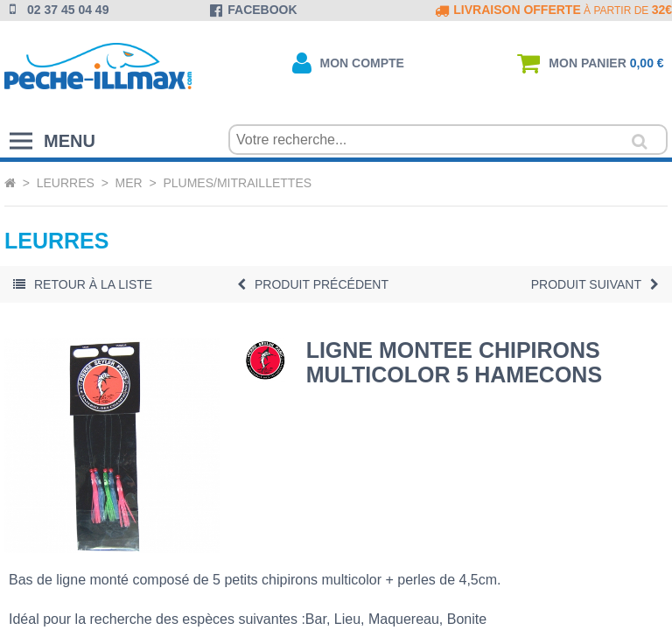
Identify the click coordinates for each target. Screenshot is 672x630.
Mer (129, 183)
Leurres (66, 183)
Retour (83, 284)
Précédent (313, 284)
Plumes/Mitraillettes (237, 183)
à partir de (552, 10)
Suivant (595, 284)
